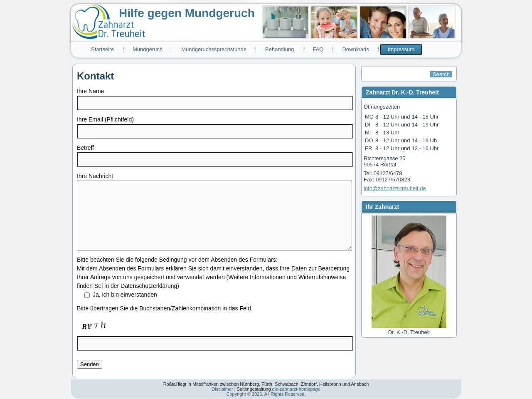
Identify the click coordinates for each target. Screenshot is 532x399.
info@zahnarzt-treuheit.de (395, 188)
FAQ (318, 49)
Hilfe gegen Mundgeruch (187, 13)
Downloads (355, 49)
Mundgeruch (148, 49)
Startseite (102, 49)
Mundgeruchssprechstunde (214, 49)
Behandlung (280, 49)
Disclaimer (222, 389)
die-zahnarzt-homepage (296, 389)
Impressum (401, 49)
